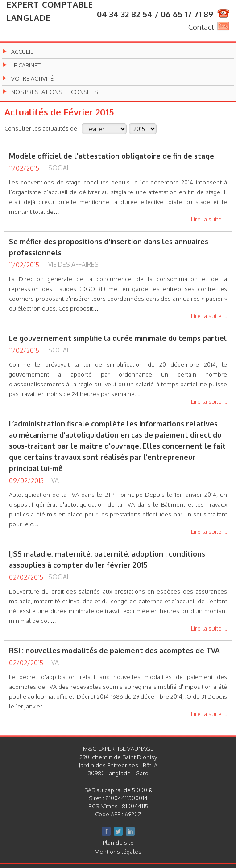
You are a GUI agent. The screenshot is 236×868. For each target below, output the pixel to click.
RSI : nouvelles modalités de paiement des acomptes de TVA (114, 651)
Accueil (22, 52)
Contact (201, 27)
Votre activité (32, 79)
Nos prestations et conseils (54, 92)
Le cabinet (26, 65)
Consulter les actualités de (41, 128)
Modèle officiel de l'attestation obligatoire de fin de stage (112, 156)
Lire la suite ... (209, 220)
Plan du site (118, 843)
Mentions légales (118, 852)
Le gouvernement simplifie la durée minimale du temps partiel (118, 338)
